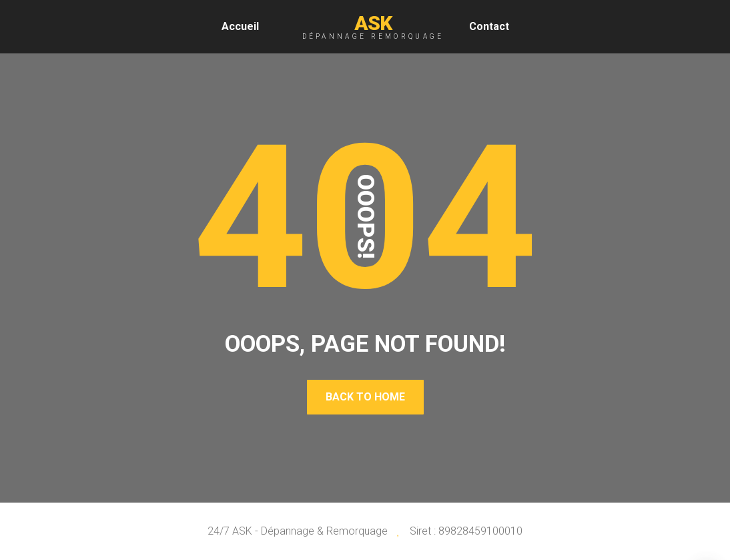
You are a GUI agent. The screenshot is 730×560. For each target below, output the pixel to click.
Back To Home (365, 397)
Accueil (240, 26)
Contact (489, 26)
